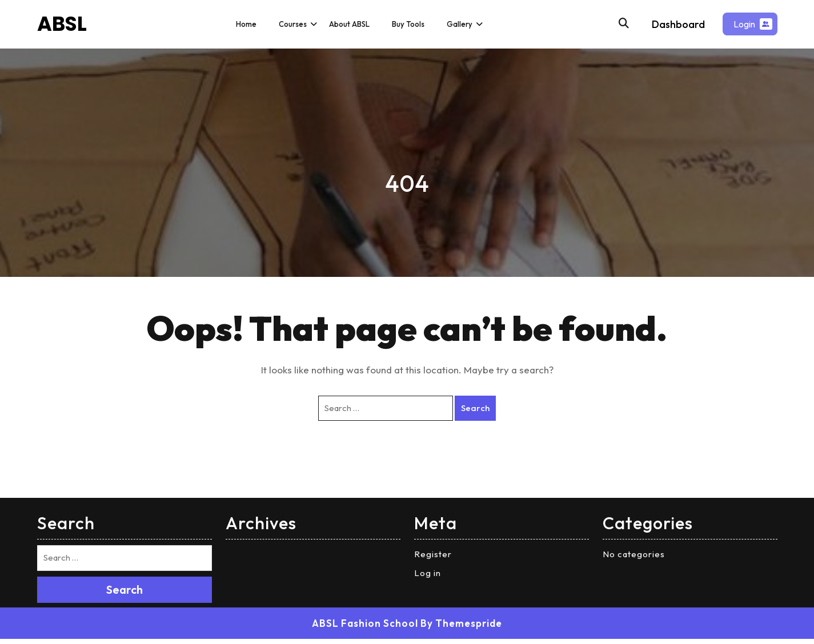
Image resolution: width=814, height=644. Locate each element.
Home (246, 24)
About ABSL (349, 24)
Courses (293, 24)
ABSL (62, 24)
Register (433, 459)
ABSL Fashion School (365, 528)
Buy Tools (408, 24)
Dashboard (678, 24)
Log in (428, 478)
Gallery (460, 24)
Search (125, 495)
